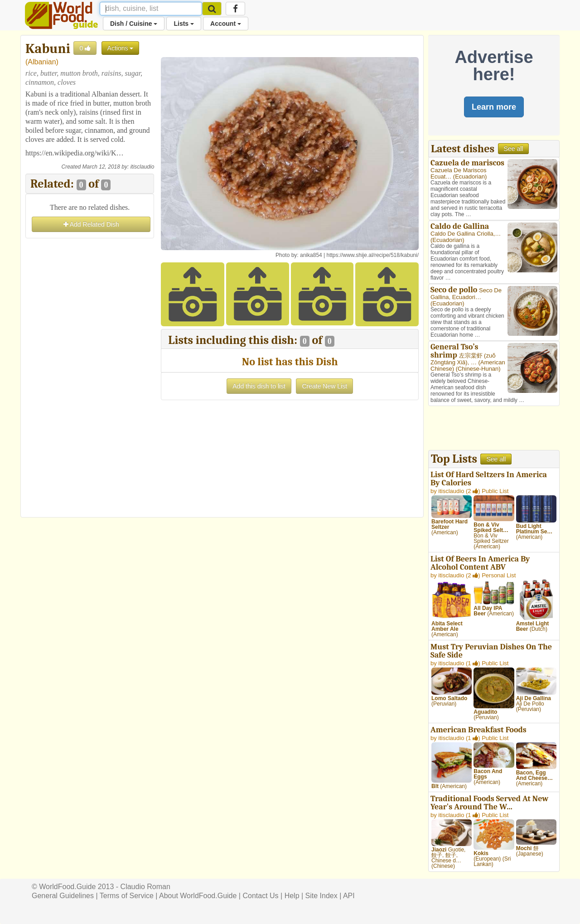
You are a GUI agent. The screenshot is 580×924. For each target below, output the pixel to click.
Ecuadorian (470, 177)
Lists (184, 24)
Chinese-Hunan (478, 369)
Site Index (321, 896)
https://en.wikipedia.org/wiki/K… (75, 153)
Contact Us (260, 896)
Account (226, 24)
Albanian (42, 62)
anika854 (311, 255)
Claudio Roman (145, 887)
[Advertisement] (90, 377)
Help (292, 896)
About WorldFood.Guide (198, 896)
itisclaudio (143, 167)
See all (514, 149)
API (349, 896)
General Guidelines (63, 896)
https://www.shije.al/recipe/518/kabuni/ (373, 255)
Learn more (494, 107)
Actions (121, 48)
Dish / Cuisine (134, 24)
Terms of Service (127, 896)
